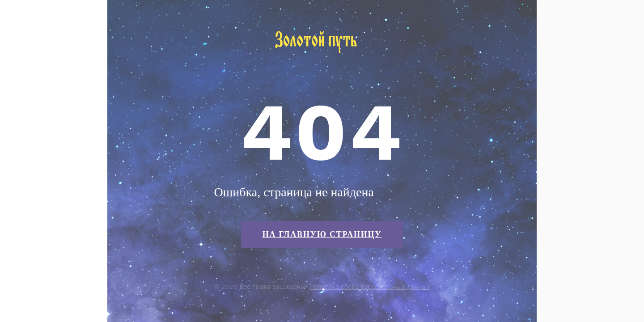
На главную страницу (322, 234)
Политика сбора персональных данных (370, 287)
